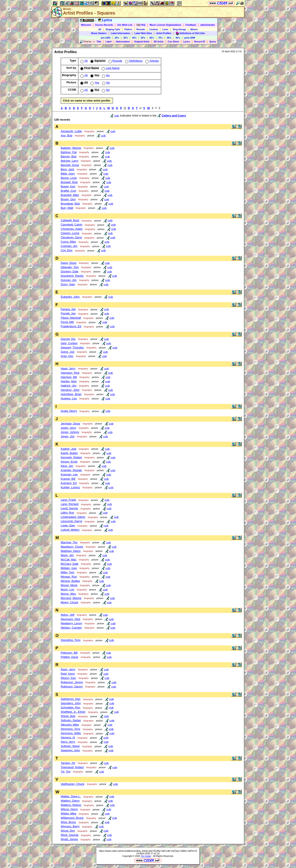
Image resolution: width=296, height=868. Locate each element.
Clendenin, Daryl (71, 237)
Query (213, 42)
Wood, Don (68, 831)
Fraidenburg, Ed (71, 326)
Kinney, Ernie (69, 462)
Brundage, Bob (70, 204)
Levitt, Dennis (69, 508)
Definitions (133, 61)
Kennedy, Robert (71, 457)
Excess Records (104, 25)
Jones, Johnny (70, 432)
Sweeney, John (70, 750)
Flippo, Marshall (71, 318)
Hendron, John (70, 390)
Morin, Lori (67, 589)
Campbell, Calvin (72, 225)
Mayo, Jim (67, 555)
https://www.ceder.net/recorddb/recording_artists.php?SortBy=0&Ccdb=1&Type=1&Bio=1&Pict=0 (148, 851)
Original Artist (142, 42)
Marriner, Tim (69, 542)
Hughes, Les (69, 398)
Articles (152, 61)
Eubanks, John (70, 297)
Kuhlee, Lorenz (70, 487)
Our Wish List (125, 25)
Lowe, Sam (68, 525)
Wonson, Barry (70, 826)
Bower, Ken (68, 186)
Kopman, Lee (69, 474)
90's (178, 38)
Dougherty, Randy (72, 276)
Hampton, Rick (70, 373)
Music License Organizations (165, 25)
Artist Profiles (164, 33)
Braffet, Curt (68, 191)
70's (160, 38)
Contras (154, 29)
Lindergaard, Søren (73, 517)
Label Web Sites (143, 33)
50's (143, 38)
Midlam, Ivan (69, 568)
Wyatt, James (69, 839)
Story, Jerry (68, 742)
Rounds (141, 29)
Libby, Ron (67, 513)
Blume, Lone (69, 178)
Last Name (110, 68)
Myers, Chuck (69, 602)
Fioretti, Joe (68, 313)
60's (152, 38)
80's (169, 38)
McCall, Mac (69, 559)
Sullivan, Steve (70, 746)
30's (125, 38)
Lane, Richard (70, 504)
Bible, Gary (68, 174)
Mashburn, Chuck (72, 547)
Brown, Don (68, 199)
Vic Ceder (146, 856)
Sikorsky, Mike (70, 725)
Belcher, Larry (69, 161)
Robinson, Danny (72, 686)
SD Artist (158, 42)
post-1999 (190, 38)
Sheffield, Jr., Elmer (73, 712)
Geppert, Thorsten (72, 347)
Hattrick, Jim (69, 386)
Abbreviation (123, 42)
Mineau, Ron (69, 577)
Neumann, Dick (70, 619)
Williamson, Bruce (72, 818)
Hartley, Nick (69, 381)
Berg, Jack (67, 169)
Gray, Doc (67, 356)
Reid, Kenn (68, 674)
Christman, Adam (72, 229)
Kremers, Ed (69, 483)
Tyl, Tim (66, 772)
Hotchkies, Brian (71, 394)
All (100, 29)
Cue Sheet (173, 42)
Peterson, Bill (69, 653)
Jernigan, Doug (70, 424)
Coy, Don (67, 250)
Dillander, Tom (70, 267)
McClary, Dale (70, 564)
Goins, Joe (68, 352)
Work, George (70, 835)
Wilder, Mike (69, 813)
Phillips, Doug (69, 657)
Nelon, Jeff (67, 615)
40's (134, 38)
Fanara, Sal (68, 309)
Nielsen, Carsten (71, 628)
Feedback (191, 25)
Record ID (200, 42)
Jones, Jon (68, 436)
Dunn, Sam (68, 284)
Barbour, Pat (69, 152)
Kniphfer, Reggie (71, 470)
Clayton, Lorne (70, 233)
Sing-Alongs (179, 29)
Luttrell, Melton (70, 530)
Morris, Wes (68, 594)
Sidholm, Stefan (71, 720)
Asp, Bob (66, 135)
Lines (165, 29)
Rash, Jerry (68, 669)
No (105, 75)
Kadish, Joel (69, 449)
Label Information (120, 33)
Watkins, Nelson (71, 805)
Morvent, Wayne (71, 598)
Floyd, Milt (67, 322)
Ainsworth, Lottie (71, 131)
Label (109, 42)
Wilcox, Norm (69, 809)
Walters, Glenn (70, 801)
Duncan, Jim (69, 280)
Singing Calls (113, 29)
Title (99, 42)
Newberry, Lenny (71, 623)
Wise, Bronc (68, 822)
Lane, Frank (68, 500)
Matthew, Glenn (71, 551)
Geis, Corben (69, 343)
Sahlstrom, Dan (71, 699)
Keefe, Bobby (69, 453)
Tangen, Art (68, 763)
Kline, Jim (67, 466)
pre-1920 (106, 38)
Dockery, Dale (70, 271)
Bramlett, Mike (70, 195)
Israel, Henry (69, 411)
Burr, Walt (67, 208)
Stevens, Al (68, 737)
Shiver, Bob (68, 716)
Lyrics (187, 42)
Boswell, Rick (69, 182)
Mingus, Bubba (70, 581)
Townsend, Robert (72, 767)
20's (117, 38)
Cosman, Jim (69, 246)
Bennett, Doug (70, 165)
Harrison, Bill (69, 377)
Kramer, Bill (68, 479)
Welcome (86, 25)
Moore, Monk (69, 585)
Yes (94, 83)
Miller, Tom (67, 572)
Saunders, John (71, 703)
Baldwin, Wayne (71, 148)
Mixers (194, 29)
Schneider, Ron (70, 707)
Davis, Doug (69, 263)
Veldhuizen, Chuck (72, 784)
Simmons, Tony (70, 729)
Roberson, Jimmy (72, 682)
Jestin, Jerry (68, 428)
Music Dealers (99, 33)
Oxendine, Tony (71, 640)
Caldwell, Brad (70, 220)
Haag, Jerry (68, 368)
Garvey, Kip (68, 339)
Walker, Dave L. (71, 796)
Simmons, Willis (71, 733)
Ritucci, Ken (68, 678)
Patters (128, 29)
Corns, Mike (68, 242)
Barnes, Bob (69, 156)
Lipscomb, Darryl (71, 521)
